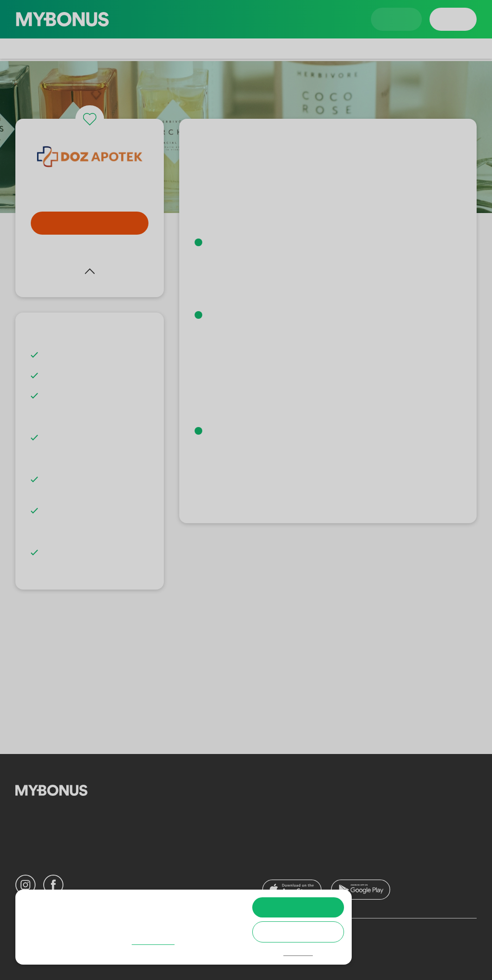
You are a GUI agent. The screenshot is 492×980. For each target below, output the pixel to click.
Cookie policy (58, 952)
